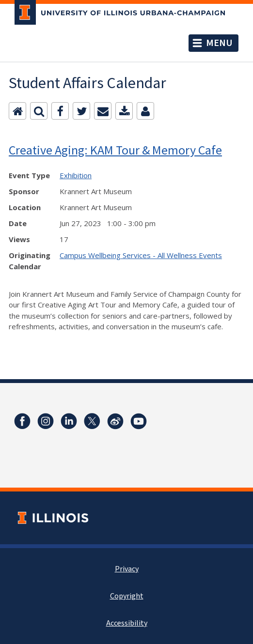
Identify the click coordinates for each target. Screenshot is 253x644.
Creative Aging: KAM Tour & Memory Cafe (115, 150)
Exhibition (76, 175)
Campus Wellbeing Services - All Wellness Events (141, 255)
